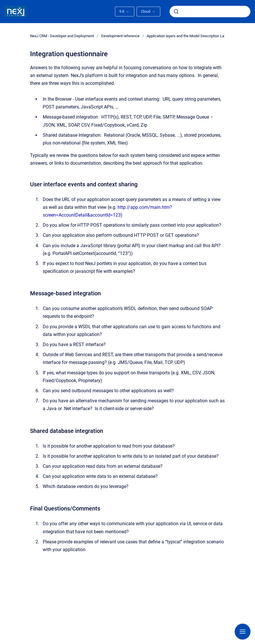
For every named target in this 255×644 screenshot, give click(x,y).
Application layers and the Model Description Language (191, 36)
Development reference (120, 36)
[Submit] (176, 12)
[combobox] (210, 12)
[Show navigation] (243, 632)
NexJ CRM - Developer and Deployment (62, 36)
